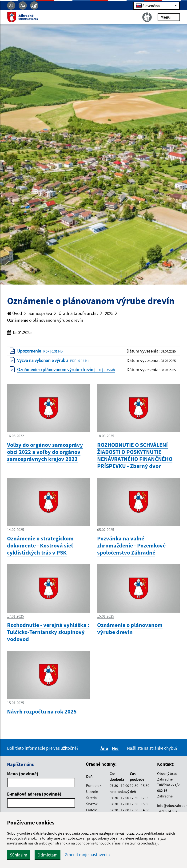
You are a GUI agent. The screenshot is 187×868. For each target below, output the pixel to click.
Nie (116, 748)
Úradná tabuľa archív (79, 313)
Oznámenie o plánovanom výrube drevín (45, 320)
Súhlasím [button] (19, 855)
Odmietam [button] (48, 855)
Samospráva (40, 313)
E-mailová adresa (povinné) (34, 794)
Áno (105, 748)
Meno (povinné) (23, 774)
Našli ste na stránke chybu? (152, 748)
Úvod (15, 313)
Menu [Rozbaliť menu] (169, 17)
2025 (109, 313)
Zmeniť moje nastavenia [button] (87, 855)
